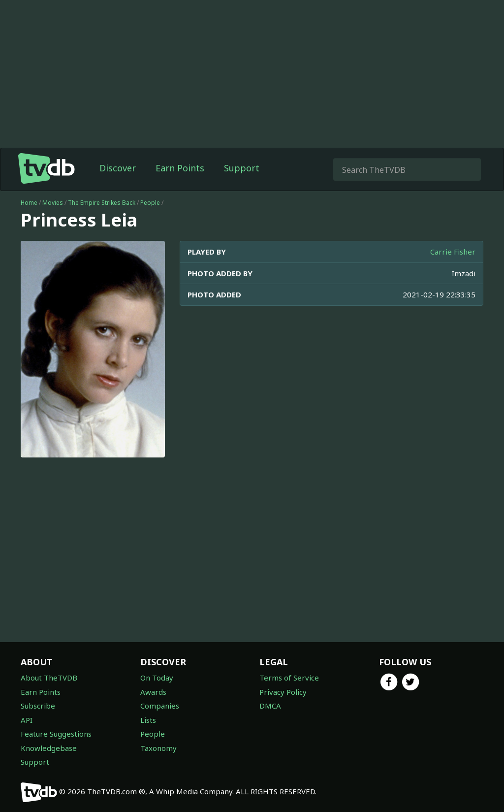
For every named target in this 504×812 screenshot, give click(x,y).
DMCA (270, 706)
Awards (153, 692)
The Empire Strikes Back (102, 203)
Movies (53, 203)
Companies (160, 706)
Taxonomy (158, 748)
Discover (118, 168)
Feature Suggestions (56, 734)
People (150, 203)
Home (29, 203)
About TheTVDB (49, 678)
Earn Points (180, 168)
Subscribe (38, 706)
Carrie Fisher (453, 252)
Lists (148, 720)
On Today (157, 678)
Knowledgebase (49, 748)
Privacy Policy (283, 692)
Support (242, 168)
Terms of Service (289, 678)
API (27, 720)
